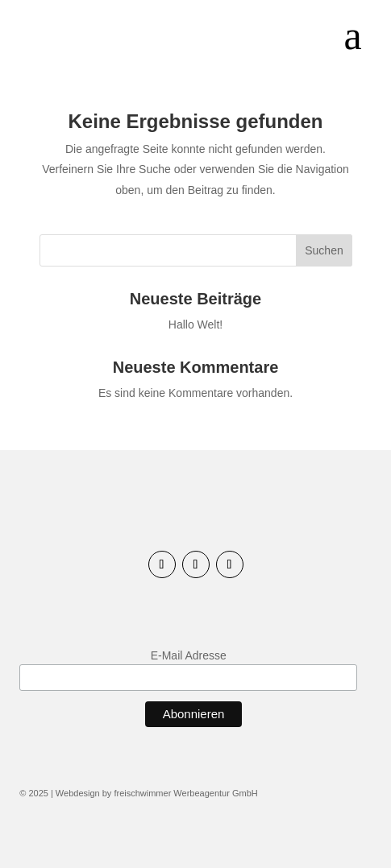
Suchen (324, 250)
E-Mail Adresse (189, 655)
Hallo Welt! (195, 324)
